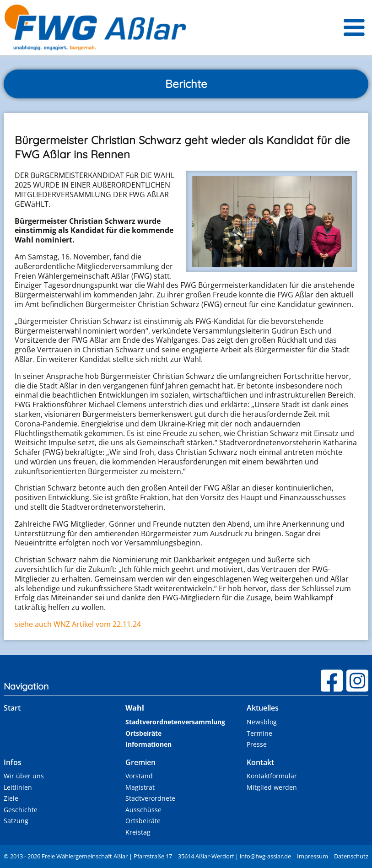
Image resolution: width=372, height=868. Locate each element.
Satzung (16, 821)
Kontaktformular (272, 776)
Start (12, 708)
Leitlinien (18, 787)
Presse (257, 744)
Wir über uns (24, 776)
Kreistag (138, 832)
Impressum (313, 856)
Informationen (148, 744)
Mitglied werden (272, 787)
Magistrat (140, 787)
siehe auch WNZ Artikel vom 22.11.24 (78, 624)
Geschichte (21, 810)
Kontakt (260, 762)
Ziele (11, 798)
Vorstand (139, 776)
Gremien (140, 762)
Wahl (135, 708)
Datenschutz (351, 856)
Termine (259, 733)
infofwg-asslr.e (265, 856)
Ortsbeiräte (143, 733)
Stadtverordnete (150, 798)
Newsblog (262, 722)
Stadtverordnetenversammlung (175, 722)
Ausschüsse (143, 810)
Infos (13, 762)
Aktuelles (263, 708)
